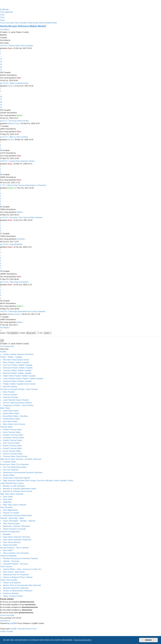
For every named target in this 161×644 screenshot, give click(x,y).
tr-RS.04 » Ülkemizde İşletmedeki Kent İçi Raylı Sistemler (23, 311)
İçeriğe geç (4, 9)
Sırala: (30, 333)
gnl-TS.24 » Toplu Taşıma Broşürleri (14, 282)
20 (1, 107)
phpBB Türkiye (17, 629)
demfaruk (21, 239)
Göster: (10, 333)
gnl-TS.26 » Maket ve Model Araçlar (14, 83)
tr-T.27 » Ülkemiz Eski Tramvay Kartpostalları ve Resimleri (23, 185)
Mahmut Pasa (14, 123)
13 (1, 59)
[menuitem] (2, 15)
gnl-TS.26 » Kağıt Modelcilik (11, 244)
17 (1, 70)
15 (1, 64)
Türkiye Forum (31, 629)
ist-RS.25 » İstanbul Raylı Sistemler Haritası (17, 161)
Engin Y (20, 306)
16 (1, 67)
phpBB (13, 623)
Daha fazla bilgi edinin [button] (83, 640)
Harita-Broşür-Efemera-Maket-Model (23, 26)
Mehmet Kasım (14, 314)
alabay (20, 212)
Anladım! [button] (148, 640)
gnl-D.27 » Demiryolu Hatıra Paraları (14, 121)
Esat (10, 48)
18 (1, 102)
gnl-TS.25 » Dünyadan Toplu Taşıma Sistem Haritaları (21, 217)
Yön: (45, 333)
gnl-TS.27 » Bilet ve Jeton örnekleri (14, 137)
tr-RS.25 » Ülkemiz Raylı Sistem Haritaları (17, 46)
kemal (19, 115)
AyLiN (10, 86)
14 (1, 62)
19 (1, 105)
